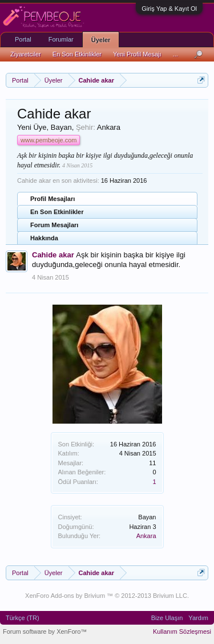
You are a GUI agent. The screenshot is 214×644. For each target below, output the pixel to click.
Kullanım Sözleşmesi (182, 631)
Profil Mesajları (53, 199)
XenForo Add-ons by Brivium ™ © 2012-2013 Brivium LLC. (107, 596)
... (175, 54)
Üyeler (101, 40)
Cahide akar (53, 255)
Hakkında (44, 238)
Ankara (146, 536)
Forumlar (61, 39)
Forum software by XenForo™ (45, 631)
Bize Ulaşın (167, 618)
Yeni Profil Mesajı (137, 54)
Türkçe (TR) (23, 618)
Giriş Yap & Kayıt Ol (169, 9)
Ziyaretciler (26, 54)
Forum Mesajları (54, 225)
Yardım (198, 618)
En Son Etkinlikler (57, 212)
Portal (23, 39)
